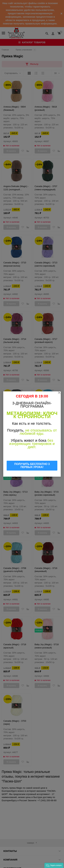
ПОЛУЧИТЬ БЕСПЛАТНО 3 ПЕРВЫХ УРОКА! (32, 466)
